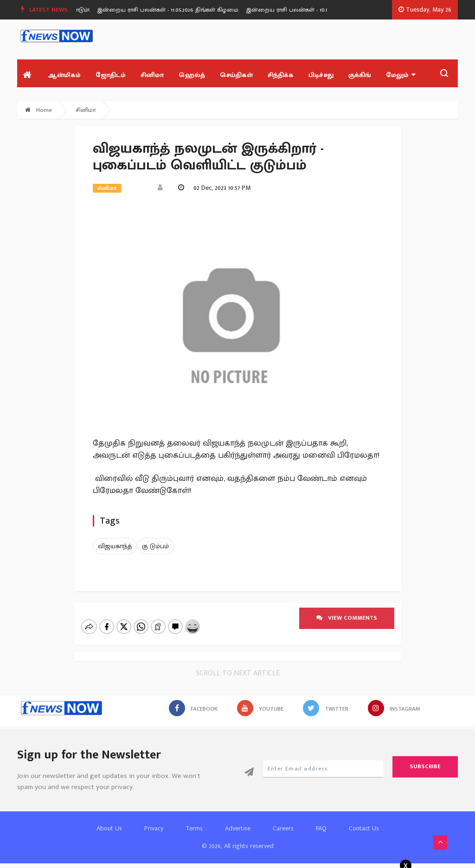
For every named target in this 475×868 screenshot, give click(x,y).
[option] (175, 10)
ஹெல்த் (192, 75)
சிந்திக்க (281, 75)
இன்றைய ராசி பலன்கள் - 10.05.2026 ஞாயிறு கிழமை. (321, 10)
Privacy (154, 828)
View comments (347, 618)
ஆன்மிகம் (64, 75)
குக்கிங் (360, 75)
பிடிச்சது (321, 75)
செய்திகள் (236, 75)
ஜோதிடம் (111, 75)
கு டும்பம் (155, 546)
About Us (109, 828)
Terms (194, 828)
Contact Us (364, 828)
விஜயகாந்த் (115, 546)
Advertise (238, 828)
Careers (283, 828)
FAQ (321, 828)
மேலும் (401, 75)
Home (39, 110)
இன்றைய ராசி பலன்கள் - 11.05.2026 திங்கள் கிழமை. (171, 10)
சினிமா (152, 75)
